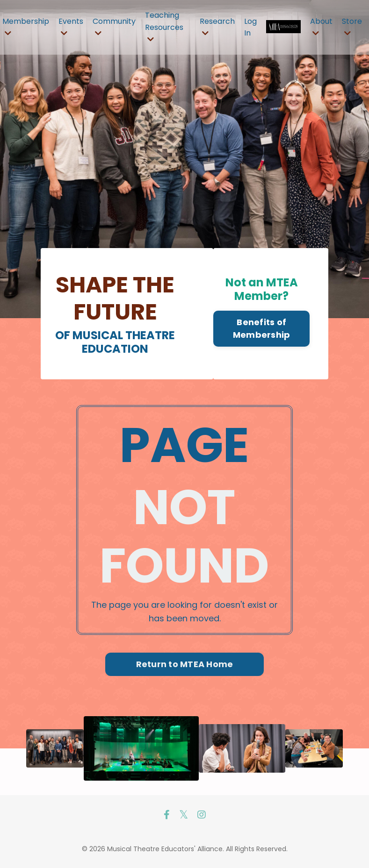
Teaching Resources (164, 26)
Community (114, 27)
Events (71, 27)
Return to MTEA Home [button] (185, 664)
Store (352, 27)
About (321, 27)
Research (217, 27)
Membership (26, 27)
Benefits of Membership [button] (262, 328)
